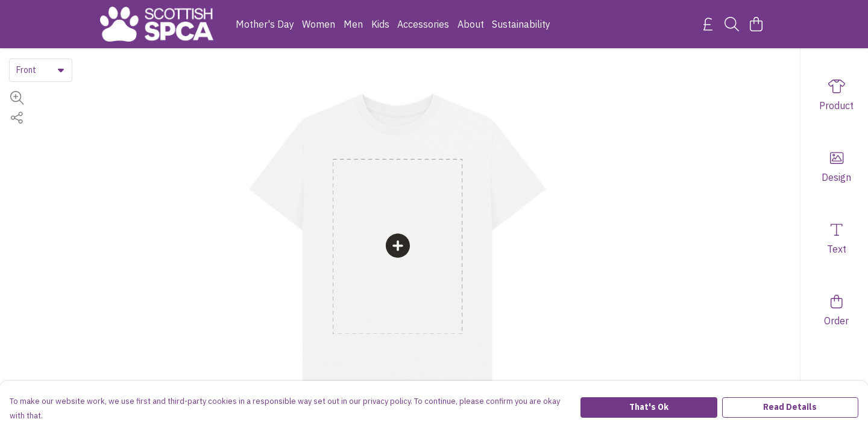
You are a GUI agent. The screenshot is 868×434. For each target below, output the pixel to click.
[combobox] (41, 70)
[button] (61, 70)
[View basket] (756, 24)
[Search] (732, 24)
